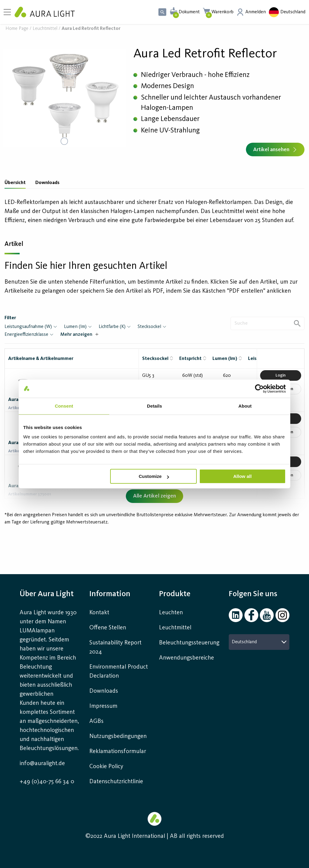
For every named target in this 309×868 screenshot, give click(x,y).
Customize (154, 476)
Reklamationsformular (118, 752)
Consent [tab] (64, 406)
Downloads (47, 183)
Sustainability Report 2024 (115, 647)
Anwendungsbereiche (186, 658)
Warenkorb (223, 12)
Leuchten (171, 613)
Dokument (189, 12)
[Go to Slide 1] (64, 141)
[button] (64, 98)
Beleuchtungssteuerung (189, 643)
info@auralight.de (42, 764)
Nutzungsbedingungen (118, 736)
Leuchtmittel (45, 29)
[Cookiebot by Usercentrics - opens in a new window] (259, 389)
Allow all (242, 476)
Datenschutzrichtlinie (116, 782)
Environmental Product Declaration (119, 672)
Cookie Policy (106, 767)
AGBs (96, 721)
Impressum (103, 706)
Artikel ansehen (275, 150)
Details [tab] (154, 406)
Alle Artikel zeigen (154, 496)
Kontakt (99, 613)
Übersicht (15, 183)
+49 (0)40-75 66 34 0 (47, 782)
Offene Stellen (108, 628)
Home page (17, 29)
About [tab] (245, 406)
